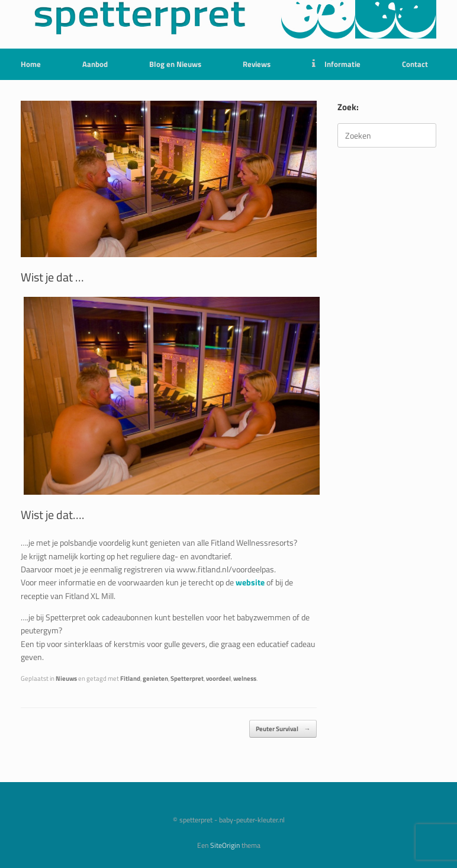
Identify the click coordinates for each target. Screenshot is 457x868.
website (250, 582)
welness (245, 678)
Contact (415, 64)
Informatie (336, 64)
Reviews (257, 64)
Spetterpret (187, 678)
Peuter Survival (283, 729)
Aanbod (95, 64)
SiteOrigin (225, 845)
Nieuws (66, 678)
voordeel (218, 678)
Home (31, 64)
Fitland (130, 678)
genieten (155, 678)
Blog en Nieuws (175, 64)
